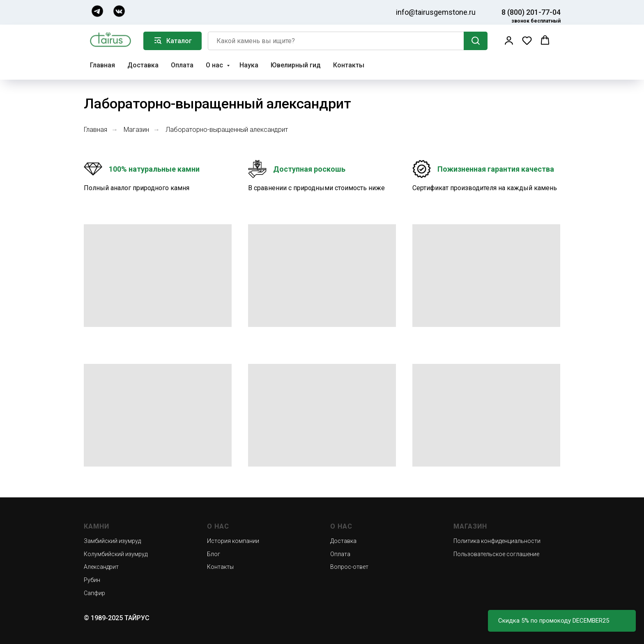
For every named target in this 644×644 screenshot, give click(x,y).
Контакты (349, 65)
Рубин (92, 580)
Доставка (143, 65)
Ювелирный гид (296, 65)
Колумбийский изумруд (116, 554)
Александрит (101, 567)
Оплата (182, 65)
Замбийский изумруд (112, 541)
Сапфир (94, 593)
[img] (97, 11)
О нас (215, 65)
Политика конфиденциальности (497, 541)
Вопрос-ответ (349, 567)
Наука (249, 65)
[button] (509, 40)
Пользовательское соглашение (496, 554)
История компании (233, 541)
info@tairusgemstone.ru (436, 12)
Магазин (136, 130)
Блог (214, 554)
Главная (102, 65)
